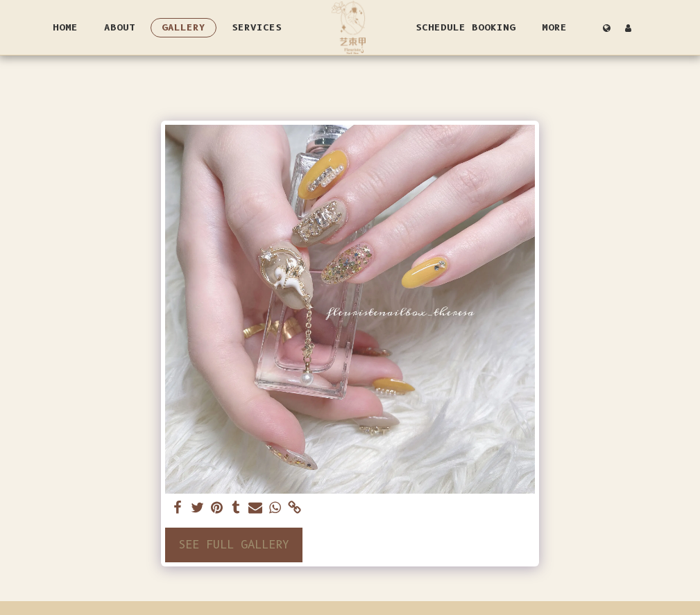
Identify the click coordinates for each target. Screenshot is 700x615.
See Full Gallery (234, 545)
